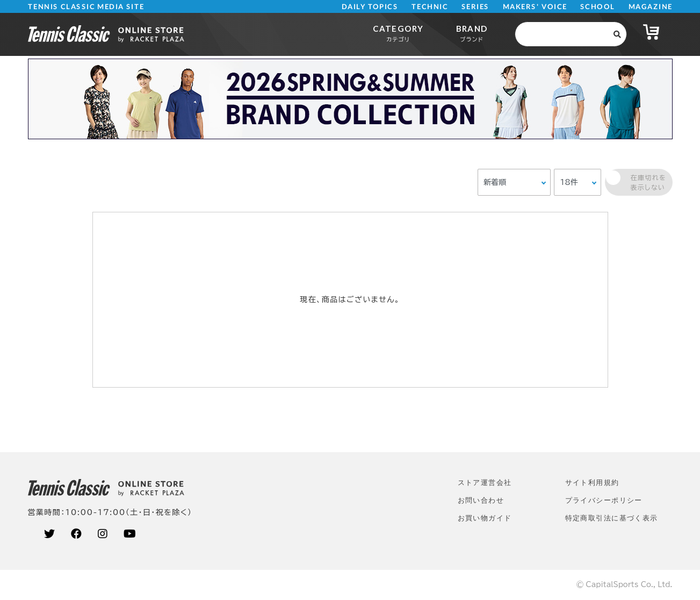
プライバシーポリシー (604, 500)
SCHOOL (598, 7)
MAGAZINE (650, 7)
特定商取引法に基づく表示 (612, 518)
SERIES (475, 7)
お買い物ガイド (485, 518)
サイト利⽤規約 (592, 483)
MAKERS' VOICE (535, 7)
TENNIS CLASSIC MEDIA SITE (86, 7)
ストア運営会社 (485, 483)
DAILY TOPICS (370, 7)
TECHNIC (430, 7)
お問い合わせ (481, 500)
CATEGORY (398, 33)
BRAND (472, 33)
